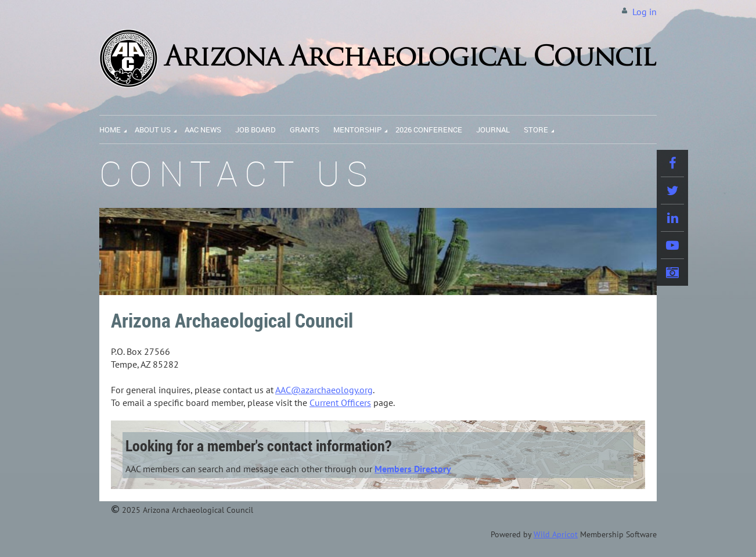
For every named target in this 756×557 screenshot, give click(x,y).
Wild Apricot (556, 534)
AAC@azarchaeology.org (324, 390)
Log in (645, 12)
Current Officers (340, 403)
